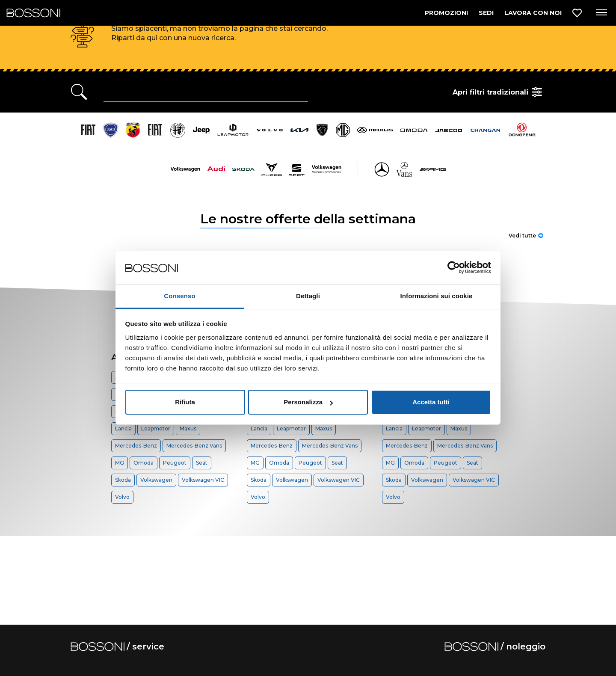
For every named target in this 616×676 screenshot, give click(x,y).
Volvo (122, 497)
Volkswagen (156, 480)
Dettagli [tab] (308, 296)
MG (120, 463)
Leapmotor (156, 428)
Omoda (144, 463)
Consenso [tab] (179, 296)
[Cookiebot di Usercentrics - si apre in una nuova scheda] (454, 268)
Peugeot (175, 463)
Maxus (188, 428)
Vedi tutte (526, 236)
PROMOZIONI (446, 13)
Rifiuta (185, 402)
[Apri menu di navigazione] (601, 13)
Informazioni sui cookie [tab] (437, 296)
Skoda (123, 480)
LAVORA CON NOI (533, 13)
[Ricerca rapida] (206, 92)
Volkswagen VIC (203, 480)
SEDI (486, 13)
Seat (202, 463)
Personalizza (308, 402)
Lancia (123, 428)
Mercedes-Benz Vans (194, 446)
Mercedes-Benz (136, 446)
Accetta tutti (431, 402)
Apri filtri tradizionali (499, 92)
